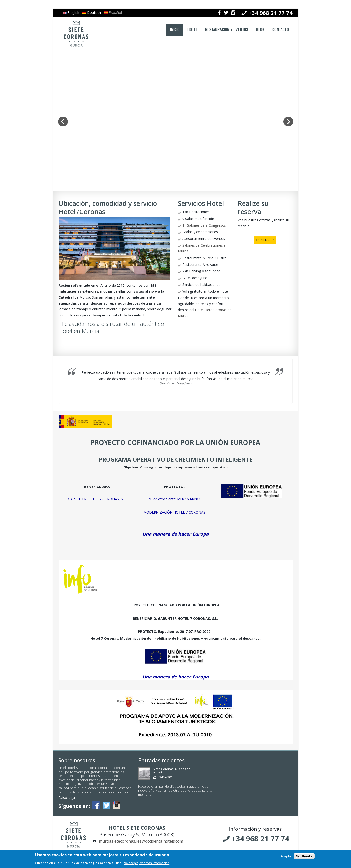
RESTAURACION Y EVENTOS (227, 30)
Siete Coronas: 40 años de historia (172, 771)
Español (113, 12)
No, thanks (304, 856)
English (71, 12)
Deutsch (92, 12)
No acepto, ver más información (146, 863)
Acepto (286, 856)
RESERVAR (265, 240)
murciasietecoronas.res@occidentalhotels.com (141, 841)
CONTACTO (281, 30)
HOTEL (192, 30)
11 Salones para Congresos (204, 225)
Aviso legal (67, 797)
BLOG (260, 30)
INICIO (175, 30)
